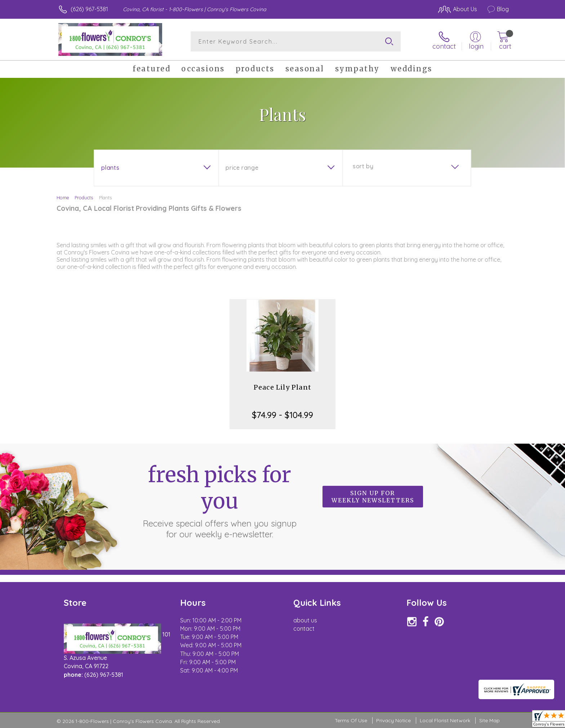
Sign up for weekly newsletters (373, 497)
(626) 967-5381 (89, 9)
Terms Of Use (351, 720)
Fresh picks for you (219, 501)
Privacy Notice (393, 720)
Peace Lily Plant (282, 387)
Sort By (363, 166)
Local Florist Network (445, 720)
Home (63, 197)
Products (84, 197)
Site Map (490, 720)
